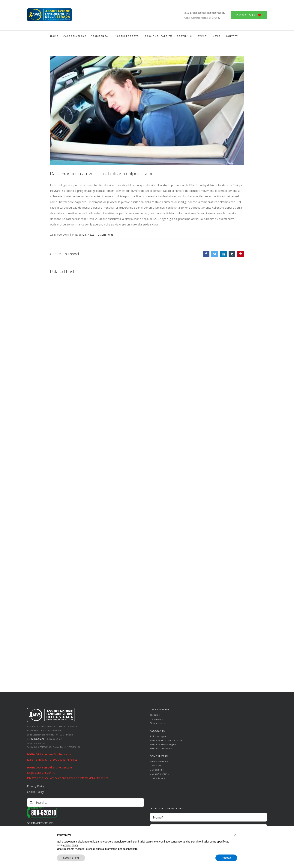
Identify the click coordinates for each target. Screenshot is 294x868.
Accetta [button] (226, 858)
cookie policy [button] (71, 845)
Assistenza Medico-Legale (163, 744)
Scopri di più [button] (71, 858)
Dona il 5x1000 (157, 766)
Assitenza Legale (158, 736)
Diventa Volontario (159, 774)
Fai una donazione (159, 761)
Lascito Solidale (158, 778)
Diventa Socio (157, 770)
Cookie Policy (35, 792)
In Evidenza (79, 235)
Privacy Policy (36, 786)
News (91, 235)
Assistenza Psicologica (161, 749)
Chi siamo (155, 715)
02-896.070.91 (37, 739)
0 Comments (106, 235)
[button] (235, 835)
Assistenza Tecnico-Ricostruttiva (166, 740)
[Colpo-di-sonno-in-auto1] (147, 111)
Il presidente (156, 719)
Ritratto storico (157, 723)
